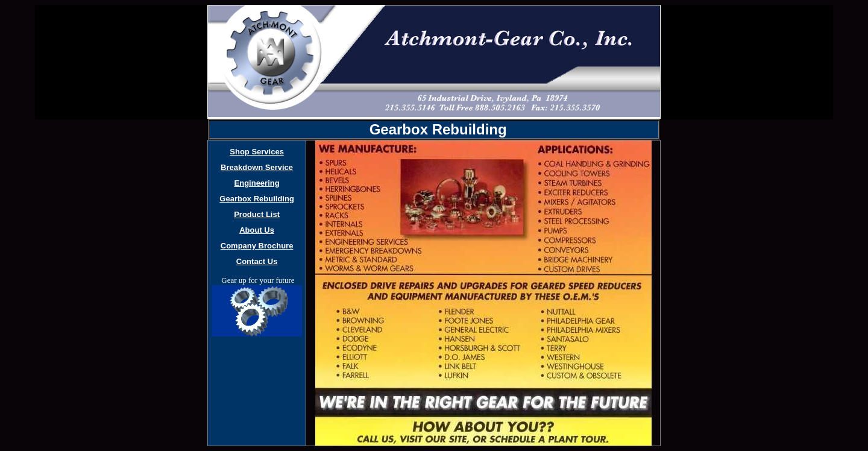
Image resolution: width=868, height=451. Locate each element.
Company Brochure (257, 246)
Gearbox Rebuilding (257, 199)
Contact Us (257, 261)
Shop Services (257, 152)
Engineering (257, 183)
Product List (257, 214)
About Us (257, 230)
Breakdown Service (257, 167)
